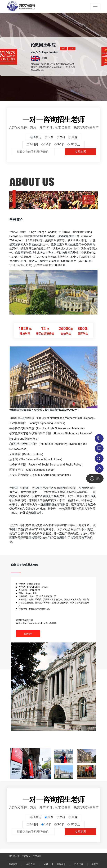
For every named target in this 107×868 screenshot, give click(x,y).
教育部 (95, 864)
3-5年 (61, 144)
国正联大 (26, 856)
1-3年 (48, 144)
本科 (62, 137)
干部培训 (37, 856)
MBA (46, 864)
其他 (74, 137)
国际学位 (61, 864)
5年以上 (75, 144)
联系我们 (79, 864)
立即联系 (81, 152)
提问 (95, 478)
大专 (50, 137)
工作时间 (32, 144)
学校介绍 (30, 864)
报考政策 (13, 864)
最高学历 (36, 137)
